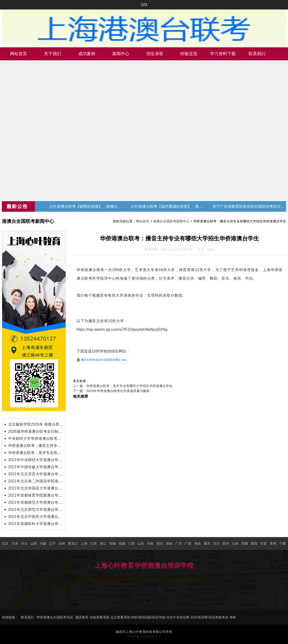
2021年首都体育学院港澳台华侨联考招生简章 (46, 495)
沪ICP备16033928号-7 (144, 637)
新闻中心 (121, 54)
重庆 (207, 543)
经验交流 (189, 54)
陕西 (254, 543)
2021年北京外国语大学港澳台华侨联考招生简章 (48, 488)
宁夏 (283, 543)
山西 (34, 543)
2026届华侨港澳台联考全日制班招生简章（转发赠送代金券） (60, 431)
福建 (122, 543)
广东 (179, 543)
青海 (273, 543)
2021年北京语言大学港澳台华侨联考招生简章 (46, 474)
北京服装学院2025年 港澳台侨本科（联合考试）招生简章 (56, 424)
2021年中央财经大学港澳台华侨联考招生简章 (46, 460)
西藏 (245, 543)
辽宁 (52, 543)
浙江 (103, 543)
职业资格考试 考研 (222, 617)
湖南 (169, 543)
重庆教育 (82, 617)
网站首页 (18, 54)
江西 (131, 543)
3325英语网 (199, 617)
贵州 (226, 543)
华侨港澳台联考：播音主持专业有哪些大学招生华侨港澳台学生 (61, 446)
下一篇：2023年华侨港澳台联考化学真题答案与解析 (111, 391)
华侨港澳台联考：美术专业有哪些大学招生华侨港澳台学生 (57, 453)
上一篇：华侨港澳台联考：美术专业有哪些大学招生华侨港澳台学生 (123, 386)
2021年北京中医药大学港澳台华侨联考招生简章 (48, 517)
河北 (24, 543)
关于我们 (53, 54)
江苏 (94, 543)
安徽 (112, 543)
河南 (150, 543)
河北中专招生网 (178, 617)
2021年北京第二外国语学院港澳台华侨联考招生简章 (52, 481)
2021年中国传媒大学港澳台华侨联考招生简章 (46, 467)
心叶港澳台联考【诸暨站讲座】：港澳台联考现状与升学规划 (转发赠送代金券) (86, 206)
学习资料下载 (223, 54)
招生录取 (155, 54)
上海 (84, 543)
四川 (216, 543)
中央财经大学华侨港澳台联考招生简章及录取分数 (50, 439)
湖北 (160, 543)
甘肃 (264, 543)
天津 (15, 543)
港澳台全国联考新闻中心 (171, 221)
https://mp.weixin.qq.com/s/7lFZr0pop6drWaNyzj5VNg (122, 329)
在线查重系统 (99, 617)
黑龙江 (73, 543)
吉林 (62, 543)
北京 (5, 543)
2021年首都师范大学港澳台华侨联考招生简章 (46, 502)
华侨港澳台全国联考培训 (55, 617)
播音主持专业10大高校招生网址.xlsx (104, 360)
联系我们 (257, 54)
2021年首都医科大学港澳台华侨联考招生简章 (46, 524)
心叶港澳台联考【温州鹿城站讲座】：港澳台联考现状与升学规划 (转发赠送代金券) (167, 206)
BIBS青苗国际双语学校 (148, 617)
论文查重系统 (120, 617)
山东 (141, 543)
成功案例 (87, 54)
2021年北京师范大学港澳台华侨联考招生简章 (46, 509)
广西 (188, 543)
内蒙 (43, 543)
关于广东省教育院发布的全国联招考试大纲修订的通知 (249, 206)
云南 (235, 543)
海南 (198, 543)
